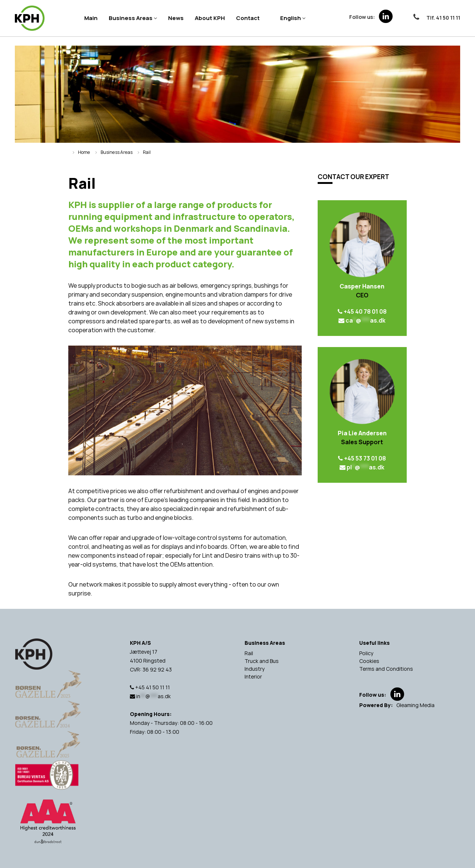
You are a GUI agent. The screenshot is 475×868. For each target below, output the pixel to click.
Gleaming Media (415, 705)
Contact (248, 18)
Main (91, 18)
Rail (249, 653)
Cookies (369, 661)
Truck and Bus (262, 661)
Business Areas (131, 18)
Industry (255, 669)
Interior (253, 676)
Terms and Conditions (386, 669)
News (176, 18)
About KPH (210, 18)
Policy (366, 653)
